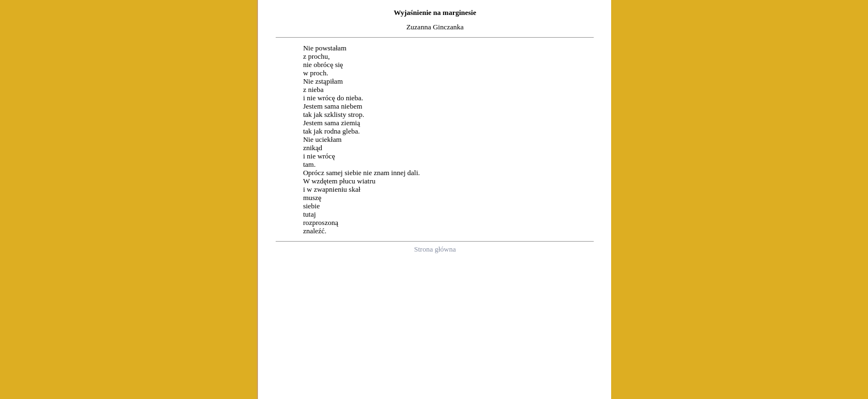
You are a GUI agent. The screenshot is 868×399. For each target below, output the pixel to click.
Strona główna (435, 249)
